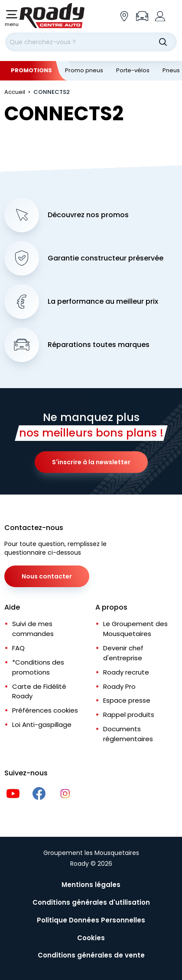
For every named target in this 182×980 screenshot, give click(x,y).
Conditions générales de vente (91, 955)
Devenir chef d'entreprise (123, 653)
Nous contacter (47, 576)
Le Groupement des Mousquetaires (135, 629)
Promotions (31, 70)
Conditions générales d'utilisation (91, 902)
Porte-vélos (133, 70)
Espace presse (127, 700)
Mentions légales (91, 885)
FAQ (18, 648)
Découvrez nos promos (88, 215)
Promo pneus (84, 70)
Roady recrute (126, 672)
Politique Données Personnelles (91, 920)
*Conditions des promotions (38, 667)
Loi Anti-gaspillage (42, 725)
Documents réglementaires (128, 734)
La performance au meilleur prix (103, 302)
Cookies (91, 938)
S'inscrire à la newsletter (91, 462)
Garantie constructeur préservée (106, 258)
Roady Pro (119, 686)
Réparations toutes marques (99, 345)
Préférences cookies (45, 710)
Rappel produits (129, 715)
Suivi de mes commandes (33, 629)
